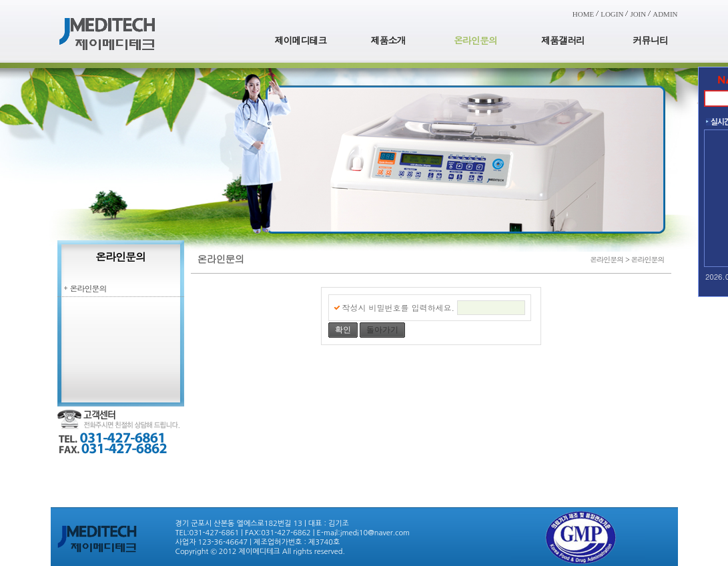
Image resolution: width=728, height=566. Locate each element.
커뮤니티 (651, 40)
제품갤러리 (563, 40)
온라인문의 (475, 40)
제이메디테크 (301, 40)
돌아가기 (382, 330)
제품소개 (388, 40)
